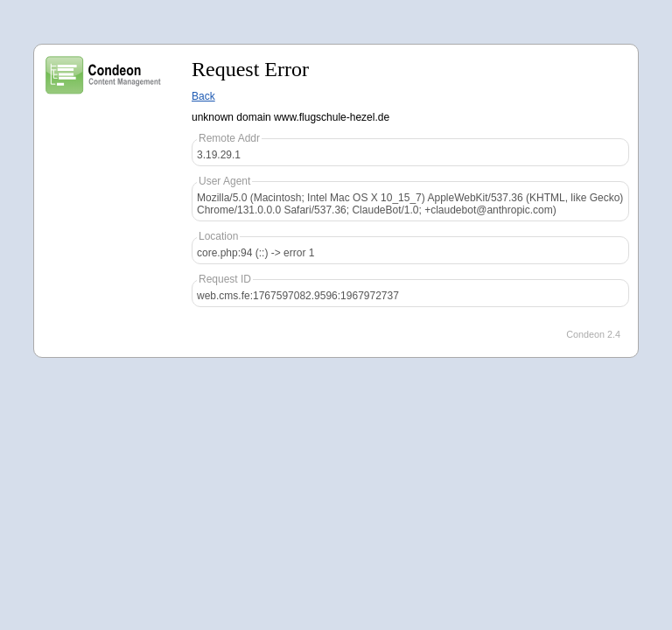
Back (203, 96)
